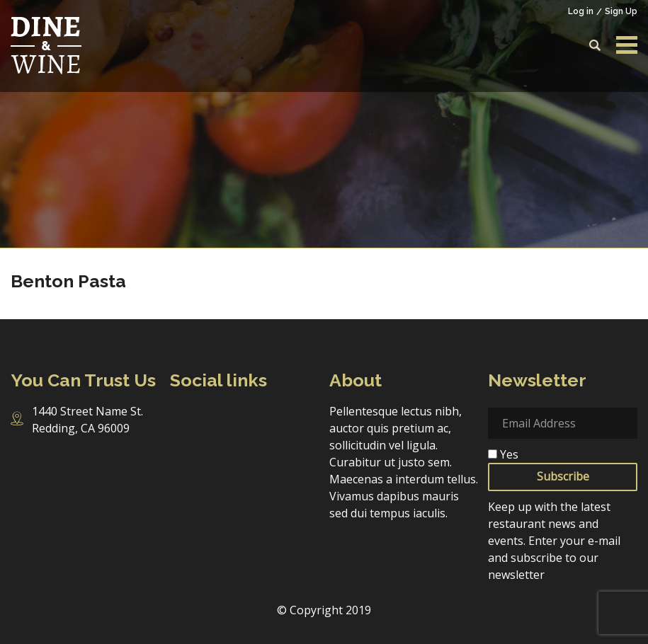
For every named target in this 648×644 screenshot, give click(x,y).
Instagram (209, 416)
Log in (581, 11)
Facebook (181, 416)
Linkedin (266, 416)
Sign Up (621, 11)
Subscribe (563, 476)
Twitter (238, 416)
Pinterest (293, 416)
